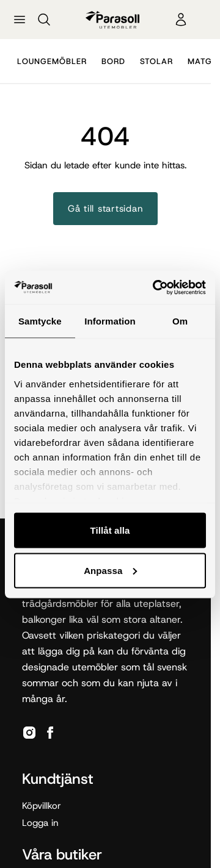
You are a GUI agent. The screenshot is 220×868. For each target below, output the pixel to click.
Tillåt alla (110, 530)
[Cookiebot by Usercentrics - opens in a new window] (155, 287)
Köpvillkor (42, 806)
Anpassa (110, 570)
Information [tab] (110, 321)
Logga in (40, 823)
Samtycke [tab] (40, 321)
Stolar (156, 61)
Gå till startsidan (106, 209)
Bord (113, 61)
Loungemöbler (52, 61)
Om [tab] (180, 321)
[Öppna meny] (20, 20)
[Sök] (44, 20)
